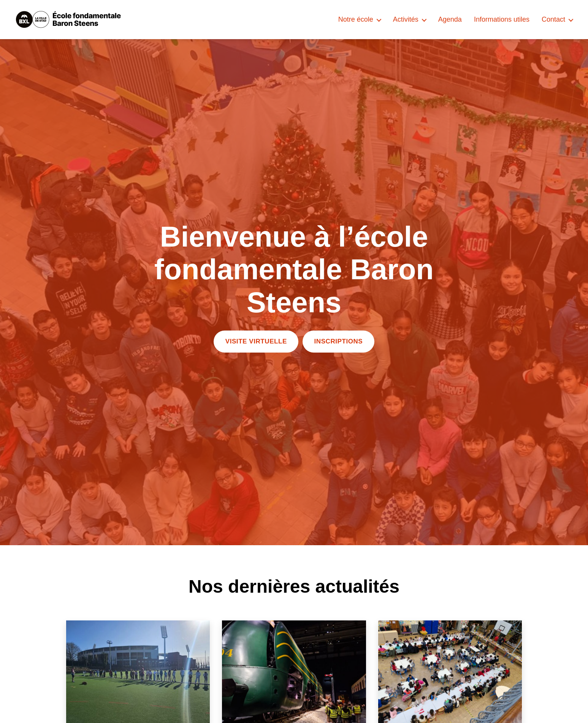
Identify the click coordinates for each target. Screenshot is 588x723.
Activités (406, 19)
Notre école (356, 19)
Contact (553, 19)
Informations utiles (502, 19)
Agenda (450, 19)
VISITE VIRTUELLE (256, 341)
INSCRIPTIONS (339, 341)
